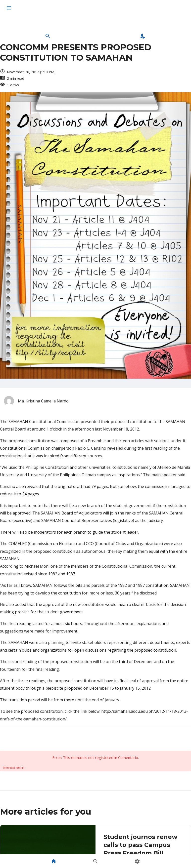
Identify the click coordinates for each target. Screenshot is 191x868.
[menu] (9, 8)
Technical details (13, 768)
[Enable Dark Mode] (143, 36)
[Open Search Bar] (48, 36)
